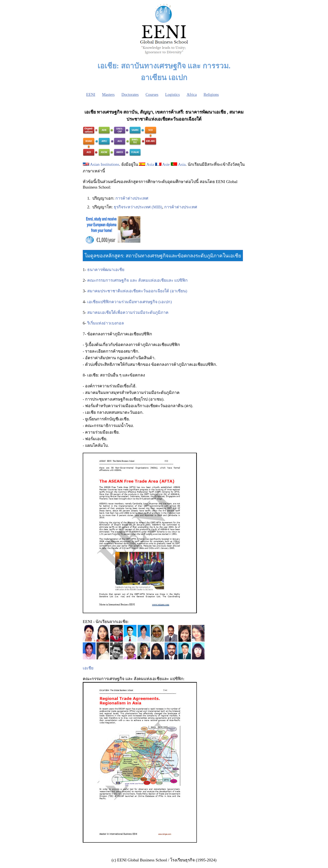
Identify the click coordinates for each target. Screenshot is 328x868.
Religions (211, 94)
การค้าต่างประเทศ (132, 198)
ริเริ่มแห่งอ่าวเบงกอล (106, 323)
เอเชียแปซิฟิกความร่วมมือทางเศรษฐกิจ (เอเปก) (130, 302)
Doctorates (130, 94)
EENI (91, 94)
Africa (192, 94)
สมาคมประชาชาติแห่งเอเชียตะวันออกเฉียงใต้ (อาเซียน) (137, 291)
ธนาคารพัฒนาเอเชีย (106, 270)
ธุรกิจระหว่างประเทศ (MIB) (138, 207)
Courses (152, 94)
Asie (166, 164)
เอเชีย (88, 668)
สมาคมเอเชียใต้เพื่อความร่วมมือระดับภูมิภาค (128, 312)
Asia (150, 164)
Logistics (173, 94)
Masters (108, 94)
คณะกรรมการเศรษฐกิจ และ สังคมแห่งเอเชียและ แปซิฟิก (138, 280)
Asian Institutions (105, 164)
